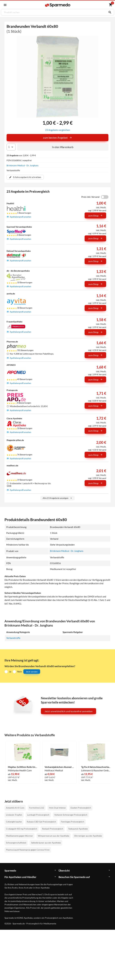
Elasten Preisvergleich (81, 807)
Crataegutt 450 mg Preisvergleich (22, 828)
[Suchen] (109, 12)
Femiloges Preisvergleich (73, 821)
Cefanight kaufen (14, 821)
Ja (10, 671)
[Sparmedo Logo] (58, 5)
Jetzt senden (32, 671)
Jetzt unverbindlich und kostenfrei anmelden (69, 711)
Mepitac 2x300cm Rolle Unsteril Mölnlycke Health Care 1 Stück (23, 767)
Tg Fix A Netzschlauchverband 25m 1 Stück (96, 767)
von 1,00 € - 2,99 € (21, 155)
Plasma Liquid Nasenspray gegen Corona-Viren (28, 849)
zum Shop (95, 215)
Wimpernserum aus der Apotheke (54, 835)
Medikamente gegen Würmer (19, 835)
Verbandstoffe (13, 638)
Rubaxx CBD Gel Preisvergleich (41, 821)
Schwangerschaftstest (16, 842)
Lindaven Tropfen (14, 814)
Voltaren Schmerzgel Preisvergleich (71, 814)
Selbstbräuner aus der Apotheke (46, 842)
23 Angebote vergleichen (58, 130)
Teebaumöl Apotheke (78, 828)
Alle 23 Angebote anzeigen (58, 498)
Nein (20, 671)
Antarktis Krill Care (15, 807)
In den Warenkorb (63, 147)
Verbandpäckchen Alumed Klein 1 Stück (59, 767)
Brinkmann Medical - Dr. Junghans (23, 165)
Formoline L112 (37, 807)
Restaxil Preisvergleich (53, 828)
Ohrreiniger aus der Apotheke (88, 835)
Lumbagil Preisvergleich (38, 814)
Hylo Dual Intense (57, 807)
